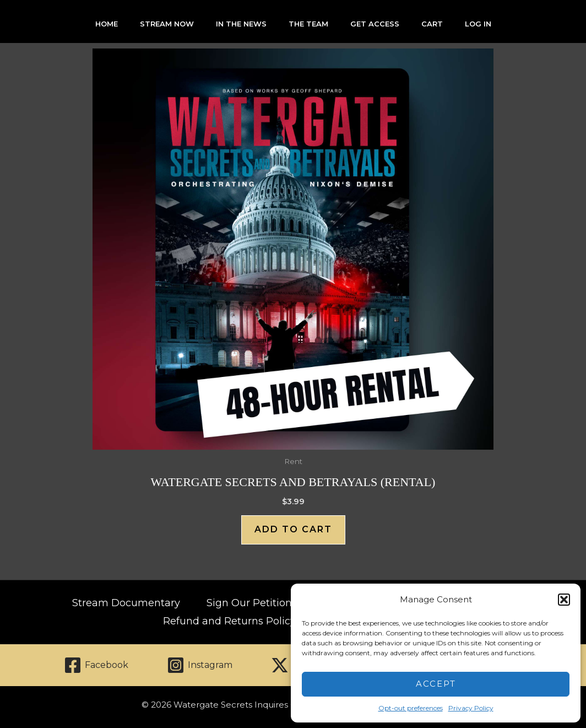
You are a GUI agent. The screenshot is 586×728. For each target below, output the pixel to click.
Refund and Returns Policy (229, 621)
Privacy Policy (471, 708)
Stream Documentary (126, 603)
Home (107, 24)
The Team (308, 24)
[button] (564, 600)
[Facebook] (96, 665)
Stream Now (167, 24)
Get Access (375, 24)
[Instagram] (200, 665)
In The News (241, 24)
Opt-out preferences (411, 708)
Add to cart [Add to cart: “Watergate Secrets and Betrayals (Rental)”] (293, 529)
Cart (432, 24)
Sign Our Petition (249, 603)
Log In (478, 24)
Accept (436, 684)
